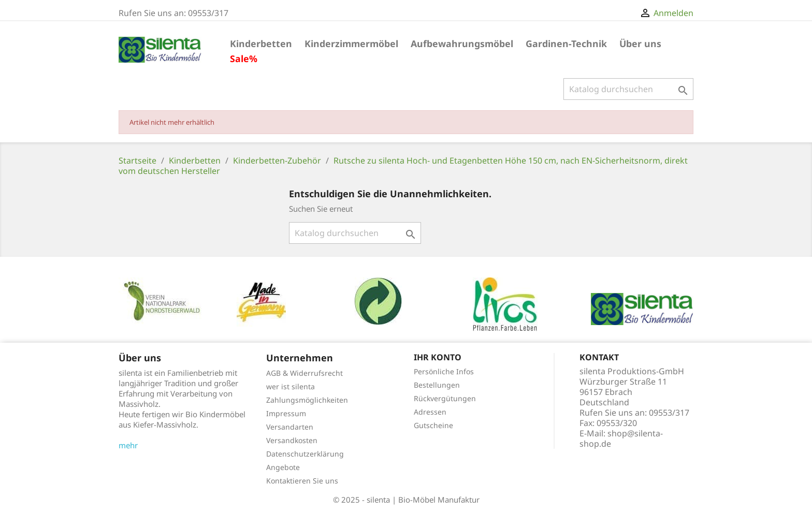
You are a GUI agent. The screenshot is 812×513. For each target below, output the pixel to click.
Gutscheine (433, 425)
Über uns (640, 43)
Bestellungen (437, 385)
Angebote (283, 467)
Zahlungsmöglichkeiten (307, 400)
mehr (128, 445)
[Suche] (628, 89)
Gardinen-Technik (566, 43)
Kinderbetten (261, 43)
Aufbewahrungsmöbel (462, 43)
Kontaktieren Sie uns (302, 481)
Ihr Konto (438, 357)
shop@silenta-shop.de (621, 438)
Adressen (430, 412)
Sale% (244, 58)
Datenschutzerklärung (305, 454)
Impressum (286, 413)
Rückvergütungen (445, 398)
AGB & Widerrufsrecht (304, 373)
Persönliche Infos (444, 371)
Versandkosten (292, 440)
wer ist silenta (291, 386)
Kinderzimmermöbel (351, 43)
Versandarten (290, 427)
